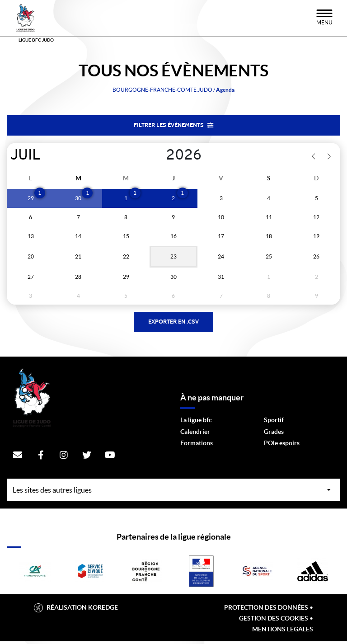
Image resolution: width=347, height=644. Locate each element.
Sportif (274, 423)
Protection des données (266, 610)
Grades (274, 434)
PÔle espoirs (282, 446)
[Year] (159, 157)
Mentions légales (283, 632)
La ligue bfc (196, 423)
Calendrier (195, 434)
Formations (197, 446)
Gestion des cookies (274, 621)
